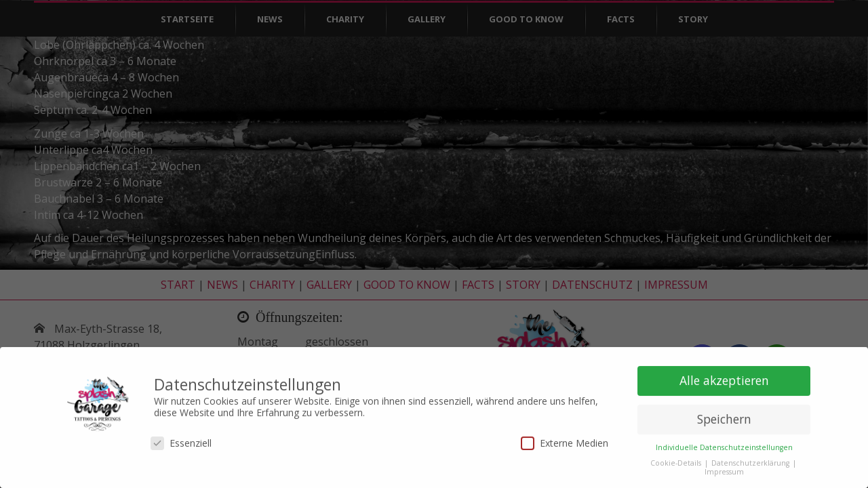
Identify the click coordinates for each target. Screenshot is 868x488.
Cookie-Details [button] (677, 459)
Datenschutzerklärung (751, 459)
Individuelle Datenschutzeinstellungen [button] (724, 443)
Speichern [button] (724, 415)
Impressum (724, 468)
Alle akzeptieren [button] (724, 376)
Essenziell (181, 439)
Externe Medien (565, 439)
